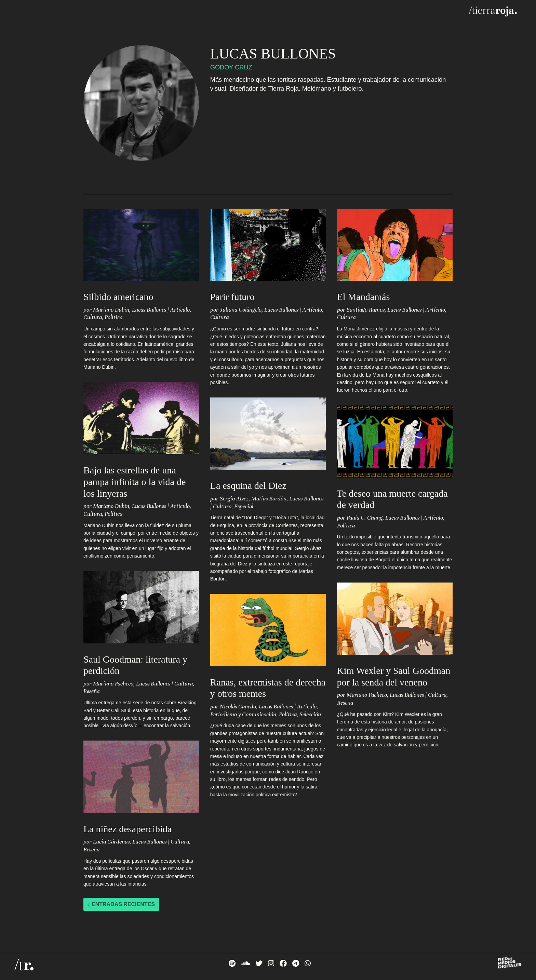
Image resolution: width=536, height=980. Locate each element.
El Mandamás (364, 297)
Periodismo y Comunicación (243, 714)
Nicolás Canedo (238, 707)
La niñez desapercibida (128, 829)
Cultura (93, 317)
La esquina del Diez (248, 486)
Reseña (91, 691)
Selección (310, 714)
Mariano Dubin (111, 310)
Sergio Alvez (234, 499)
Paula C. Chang (365, 518)
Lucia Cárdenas (111, 842)
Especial (244, 506)
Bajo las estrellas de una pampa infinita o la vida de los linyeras (135, 482)
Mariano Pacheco (113, 684)
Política (113, 317)
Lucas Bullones (149, 310)
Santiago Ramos (366, 310)
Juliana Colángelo (241, 310)
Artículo (180, 310)
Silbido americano (118, 297)
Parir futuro (232, 297)
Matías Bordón (269, 499)
